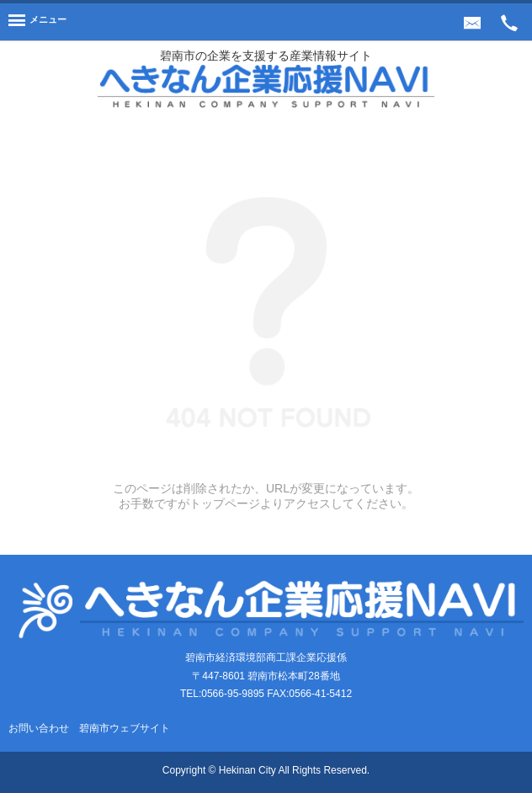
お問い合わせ (39, 728)
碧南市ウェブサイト (125, 728)
